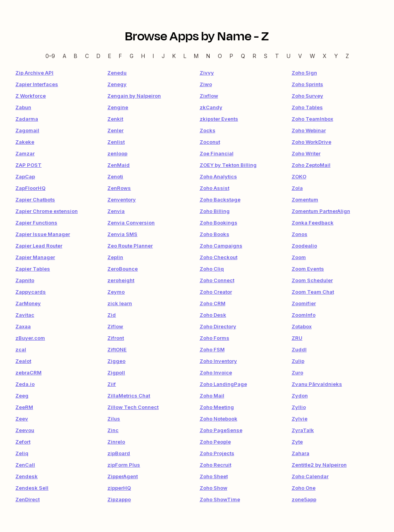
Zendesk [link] (27, 476)
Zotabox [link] (302, 326)
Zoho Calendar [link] (310, 476)
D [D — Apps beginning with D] (98, 56)
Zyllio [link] (299, 407)
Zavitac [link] (25, 315)
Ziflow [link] (115, 326)
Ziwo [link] (206, 84)
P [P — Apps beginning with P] (231, 56)
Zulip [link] (298, 361)
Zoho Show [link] (214, 488)
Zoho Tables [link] (307, 107)
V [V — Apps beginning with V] (300, 56)
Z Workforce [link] (31, 96)
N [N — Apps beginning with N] (208, 56)
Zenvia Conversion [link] (131, 223)
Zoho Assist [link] (215, 188)
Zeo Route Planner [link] (130, 246)
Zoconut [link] (210, 142)
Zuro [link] (297, 372)
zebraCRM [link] (28, 372)
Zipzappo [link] (119, 499)
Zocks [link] (208, 130)
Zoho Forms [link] (215, 338)
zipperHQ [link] (119, 488)
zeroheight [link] (121, 280)
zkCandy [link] (211, 107)
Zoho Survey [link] (307, 96)
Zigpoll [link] (116, 372)
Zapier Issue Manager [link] (43, 234)
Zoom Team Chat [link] (313, 292)
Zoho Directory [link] (218, 326)
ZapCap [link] (25, 176)
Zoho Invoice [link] (216, 372)
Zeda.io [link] (25, 384)
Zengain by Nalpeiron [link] (134, 96)
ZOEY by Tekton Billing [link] (228, 165)
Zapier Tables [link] (33, 269)
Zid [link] (112, 315)
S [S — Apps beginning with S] (266, 56)
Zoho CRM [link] (213, 303)
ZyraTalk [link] (303, 430)
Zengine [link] (118, 107)
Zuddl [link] (299, 349)
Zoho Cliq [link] (212, 269)
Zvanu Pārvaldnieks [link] (317, 384)
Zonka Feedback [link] (313, 223)
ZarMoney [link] (28, 303)
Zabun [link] (23, 107)
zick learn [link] (120, 303)
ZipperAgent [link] (123, 476)
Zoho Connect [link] (217, 280)
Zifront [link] (116, 338)
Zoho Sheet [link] (214, 476)
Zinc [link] (113, 430)
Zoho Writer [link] (306, 153)
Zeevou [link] (25, 430)
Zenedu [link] (117, 73)
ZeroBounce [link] (123, 269)
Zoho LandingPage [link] (223, 384)
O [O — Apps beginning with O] (220, 56)
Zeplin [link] (115, 257)
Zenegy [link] (117, 84)
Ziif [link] (112, 384)
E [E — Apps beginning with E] (110, 56)
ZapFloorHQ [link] (30, 188)
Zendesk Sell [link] (32, 488)
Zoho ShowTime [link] (220, 499)
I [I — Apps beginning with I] (153, 56)
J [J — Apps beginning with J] (163, 56)
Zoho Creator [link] (216, 292)
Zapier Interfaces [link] (37, 84)
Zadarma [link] (27, 119)
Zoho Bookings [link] (219, 223)
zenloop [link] (117, 153)
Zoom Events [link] (308, 269)
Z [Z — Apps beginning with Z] (347, 56)
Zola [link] (297, 188)
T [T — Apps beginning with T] (277, 56)
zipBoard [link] (119, 453)
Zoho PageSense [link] (221, 430)
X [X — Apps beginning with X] (325, 56)
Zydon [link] (300, 396)
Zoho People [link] (215, 442)
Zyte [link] (297, 442)
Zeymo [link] (116, 292)
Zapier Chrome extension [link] (47, 211)
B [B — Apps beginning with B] (76, 56)
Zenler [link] (115, 130)
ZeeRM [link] (24, 407)
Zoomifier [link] (304, 303)
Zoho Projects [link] (217, 453)
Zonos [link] (300, 234)
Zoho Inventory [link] (218, 361)
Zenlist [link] (116, 142)
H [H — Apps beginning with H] (143, 56)
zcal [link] (21, 349)
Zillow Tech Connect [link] (133, 407)
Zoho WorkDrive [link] (311, 142)
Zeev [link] (22, 419)
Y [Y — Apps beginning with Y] (336, 56)
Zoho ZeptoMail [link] (311, 165)
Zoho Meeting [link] (217, 407)
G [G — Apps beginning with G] (132, 56)
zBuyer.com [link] (30, 338)
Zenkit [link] (115, 119)
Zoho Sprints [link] (307, 84)
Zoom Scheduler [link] (312, 280)
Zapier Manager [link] (35, 257)
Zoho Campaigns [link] (221, 246)
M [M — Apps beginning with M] (196, 56)
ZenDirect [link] (28, 499)
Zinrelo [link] (116, 442)
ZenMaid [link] (119, 165)
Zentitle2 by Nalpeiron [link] (319, 465)
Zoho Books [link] (215, 234)
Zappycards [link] (31, 292)
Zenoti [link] (115, 176)
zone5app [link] (304, 499)
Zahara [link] (301, 453)
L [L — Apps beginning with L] (185, 56)
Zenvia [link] (116, 211)
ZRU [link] (297, 338)
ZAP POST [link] (28, 165)
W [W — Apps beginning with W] (312, 56)
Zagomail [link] (27, 130)
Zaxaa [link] (23, 326)
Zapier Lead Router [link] (39, 246)
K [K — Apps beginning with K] (174, 56)
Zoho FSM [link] (212, 349)
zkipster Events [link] (219, 119)
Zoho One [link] (304, 488)
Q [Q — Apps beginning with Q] (243, 56)
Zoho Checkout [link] (219, 257)
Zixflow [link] (209, 96)
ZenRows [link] (119, 188)
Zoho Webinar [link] (309, 130)
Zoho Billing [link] (215, 211)
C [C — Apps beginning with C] (87, 56)
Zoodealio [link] (304, 246)
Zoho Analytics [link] (218, 176)
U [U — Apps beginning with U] (289, 56)
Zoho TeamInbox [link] (312, 119)
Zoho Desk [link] (213, 315)
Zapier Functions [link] (36, 223)
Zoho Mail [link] (212, 396)
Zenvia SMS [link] (122, 234)
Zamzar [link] (25, 153)
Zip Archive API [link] (34, 73)
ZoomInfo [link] (304, 315)
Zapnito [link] (25, 280)
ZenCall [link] (25, 465)
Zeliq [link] (22, 453)
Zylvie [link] (300, 419)
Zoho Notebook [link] (219, 419)
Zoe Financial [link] (217, 153)
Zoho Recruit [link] (215, 465)
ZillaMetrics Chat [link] (129, 396)
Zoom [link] (299, 257)
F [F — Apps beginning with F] (120, 56)
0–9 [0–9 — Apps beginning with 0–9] (50, 56)
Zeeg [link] (22, 396)
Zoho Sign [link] (304, 73)
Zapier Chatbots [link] (35, 199)
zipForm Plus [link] (124, 465)
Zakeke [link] (25, 142)
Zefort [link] (23, 442)
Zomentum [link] (305, 199)
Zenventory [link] (122, 199)
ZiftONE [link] (117, 349)
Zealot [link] (23, 361)
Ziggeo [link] (116, 361)
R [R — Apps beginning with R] (255, 56)
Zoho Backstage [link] (220, 199)
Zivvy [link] (207, 73)
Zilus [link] (114, 419)
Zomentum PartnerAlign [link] (321, 211)
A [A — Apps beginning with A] (64, 56)
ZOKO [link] (299, 176)
